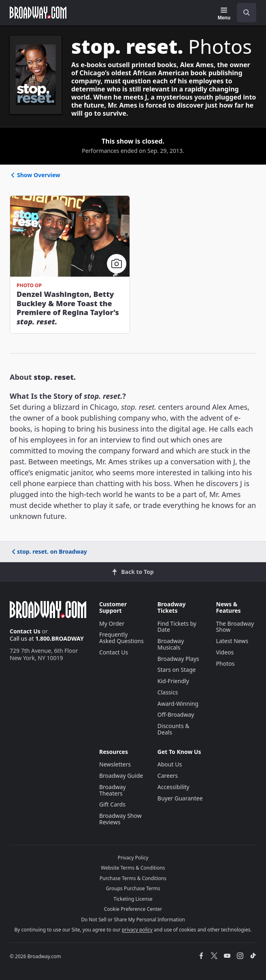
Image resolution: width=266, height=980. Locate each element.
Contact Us (25, 631)
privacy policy (137, 930)
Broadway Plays (178, 659)
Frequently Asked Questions (121, 638)
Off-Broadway (176, 714)
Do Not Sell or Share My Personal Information (133, 920)
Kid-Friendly (173, 681)
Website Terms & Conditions (133, 868)
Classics (168, 692)
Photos (226, 664)
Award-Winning (178, 704)
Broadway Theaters (113, 790)
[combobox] (243, 13)
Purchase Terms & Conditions (133, 878)
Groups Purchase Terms (133, 888)
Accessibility (173, 787)
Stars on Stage (177, 670)
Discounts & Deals (173, 729)
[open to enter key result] (247, 13)
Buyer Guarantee (180, 798)
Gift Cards (112, 804)
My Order (112, 623)
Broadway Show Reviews (120, 819)
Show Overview (35, 175)
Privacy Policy (133, 858)
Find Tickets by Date (177, 627)
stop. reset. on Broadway (49, 551)
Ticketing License (133, 899)
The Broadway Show (235, 627)
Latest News (232, 641)
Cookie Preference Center (133, 909)
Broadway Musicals (171, 644)
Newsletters (115, 764)
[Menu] (224, 14)
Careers (168, 776)
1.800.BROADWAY (60, 638)
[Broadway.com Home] (38, 13)
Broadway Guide (121, 776)
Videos (225, 652)
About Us (170, 764)
